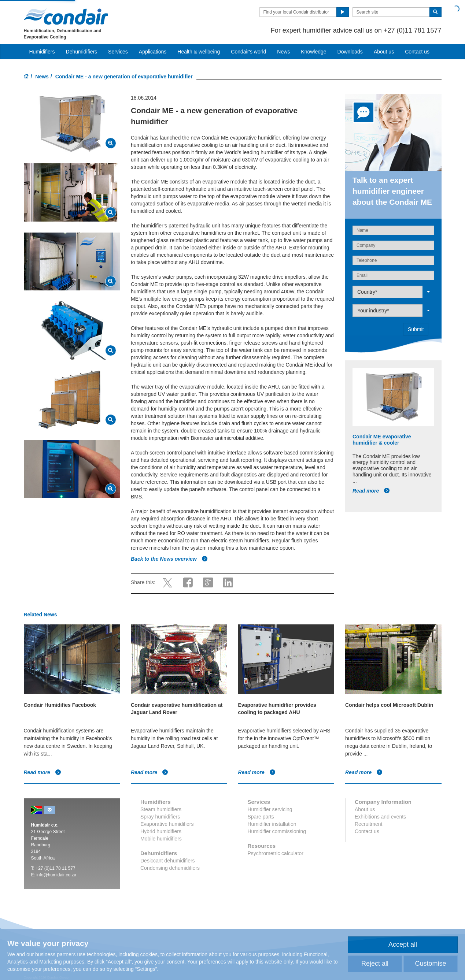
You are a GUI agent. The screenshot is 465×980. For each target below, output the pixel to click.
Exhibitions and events (380, 817)
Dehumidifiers (82, 52)
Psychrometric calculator (275, 853)
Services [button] (118, 52)
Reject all (375, 964)
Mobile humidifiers (161, 839)
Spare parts (261, 817)
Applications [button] (153, 52)
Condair (66, 16)
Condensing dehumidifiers (170, 868)
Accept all (403, 944)
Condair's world (248, 52)
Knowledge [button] (313, 52)
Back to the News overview (169, 559)
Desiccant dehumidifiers (168, 861)
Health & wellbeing (199, 52)
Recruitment (368, 824)
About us (384, 52)
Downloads (350, 52)
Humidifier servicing (270, 809)
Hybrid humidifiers (161, 831)
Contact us (417, 52)
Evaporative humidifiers (167, 824)
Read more (371, 491)
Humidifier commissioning (277, 831)
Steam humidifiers (161, 809)
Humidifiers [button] (42, 52)
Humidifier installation (272, 824)
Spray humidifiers (160, 817)
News (283, 52)
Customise (430, 964)
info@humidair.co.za (56, 875)
